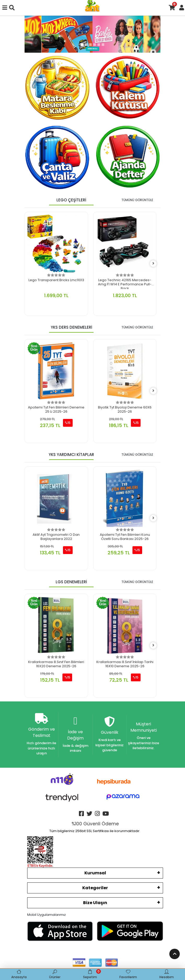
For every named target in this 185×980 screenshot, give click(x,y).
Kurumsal (95, 873)
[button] (30, 34)
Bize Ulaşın (95, 903)
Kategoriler (95, 888)
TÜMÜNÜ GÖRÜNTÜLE (137, 200)
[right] (153, 264)
